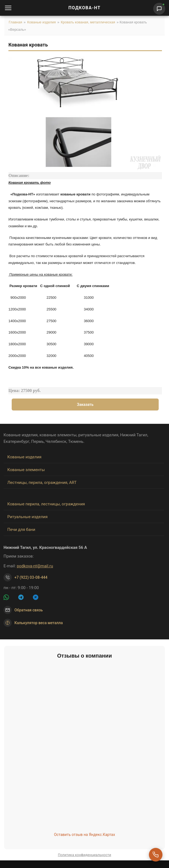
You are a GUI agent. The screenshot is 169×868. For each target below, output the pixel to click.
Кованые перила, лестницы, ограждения (46, 504)
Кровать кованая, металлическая (88, 22)
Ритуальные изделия (27, 517)
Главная (15, 22)
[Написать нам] (159, 9)
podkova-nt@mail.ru (35, 566)
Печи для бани (21, 530)
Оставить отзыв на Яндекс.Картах (85, 835)
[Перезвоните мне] (156, 855)
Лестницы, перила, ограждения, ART (42, 483)
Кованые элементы (26, 470)
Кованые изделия (41, 22)
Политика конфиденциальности (84, 855)
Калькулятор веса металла (33, 623)
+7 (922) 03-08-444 (31, 577)
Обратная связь (29, 610)
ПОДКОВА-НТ (84, 8)
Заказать (85, 405)
